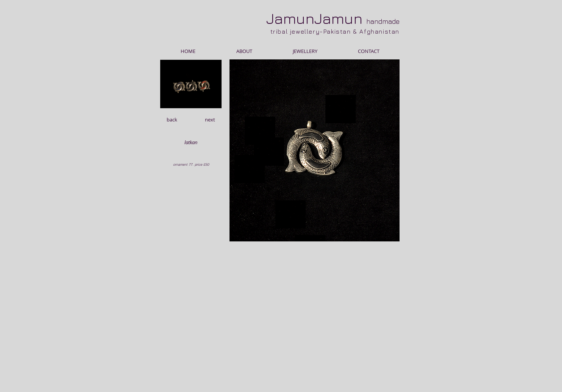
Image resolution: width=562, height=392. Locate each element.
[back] (172, 120)
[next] (210, 120)
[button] (191, 142)
